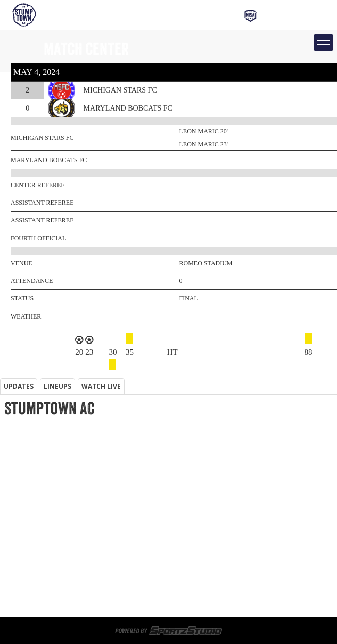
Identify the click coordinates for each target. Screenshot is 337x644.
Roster (13, 539)
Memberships (24, 437)
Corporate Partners (37, 526)
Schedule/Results (33, 565)
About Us (17, 578)
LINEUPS (57, 386)
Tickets (14, 450)
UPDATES (19, 386)
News (10, 590)
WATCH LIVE (101, 386)
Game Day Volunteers (39, 475)
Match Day (19, 552)
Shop (9, 501)
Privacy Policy (27, 603)
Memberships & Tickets (44, 488)
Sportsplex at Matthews (46, 463)
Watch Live (20, 514)
